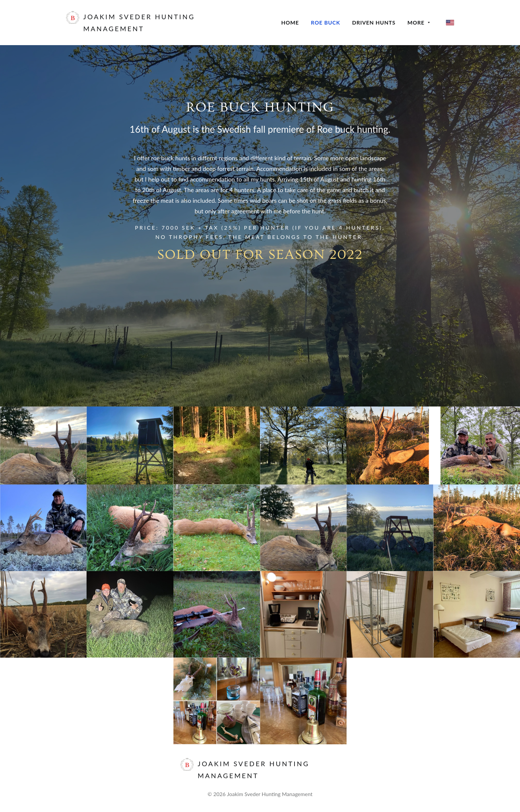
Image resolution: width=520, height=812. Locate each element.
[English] (450, 23)
